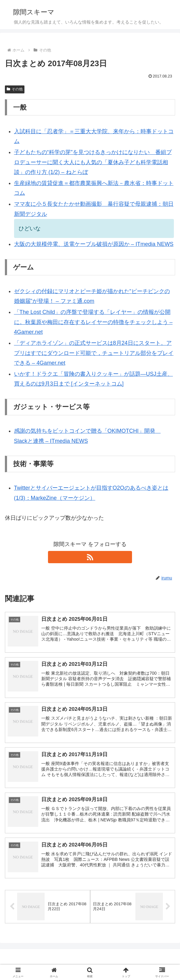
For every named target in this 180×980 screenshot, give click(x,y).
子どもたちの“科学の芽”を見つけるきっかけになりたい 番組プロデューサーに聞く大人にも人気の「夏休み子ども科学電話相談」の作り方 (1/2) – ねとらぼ (93, 162)
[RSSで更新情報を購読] (90, 557)
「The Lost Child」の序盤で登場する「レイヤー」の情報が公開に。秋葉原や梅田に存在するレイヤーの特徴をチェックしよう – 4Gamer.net (93, 322)
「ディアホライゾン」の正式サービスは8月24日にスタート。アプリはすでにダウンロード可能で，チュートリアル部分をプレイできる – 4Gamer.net (94, 353)
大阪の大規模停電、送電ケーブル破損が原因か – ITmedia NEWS (94, 244)
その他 (15, 89)
